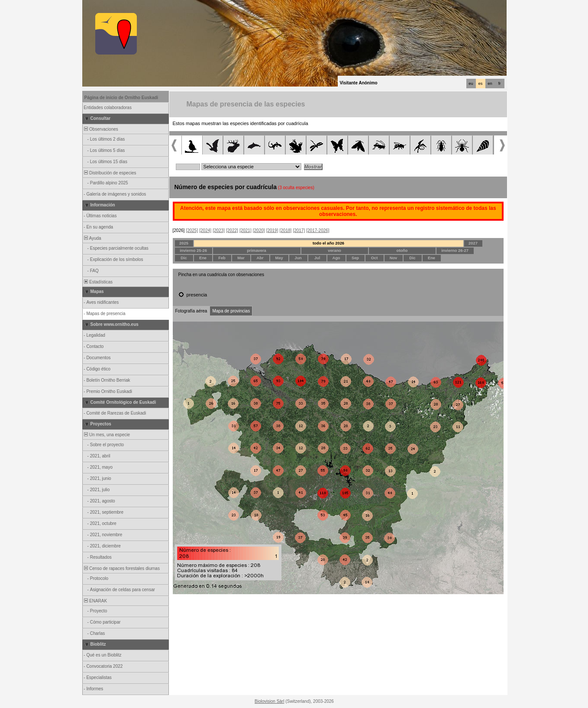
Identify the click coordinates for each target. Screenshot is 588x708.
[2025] (192, 230)
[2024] (205, 230)
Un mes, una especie (107, 435)
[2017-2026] (318, 230)
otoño (402, 251)
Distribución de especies (110, 173)
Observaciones (101, 129)
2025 (184, 243)
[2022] (232, 230)
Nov (394, 258)
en (490, 84)
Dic (184, 258)
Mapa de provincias (231, 311)
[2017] (299, 230)
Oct (375, 258)
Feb (222, 258)
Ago (336, 258)
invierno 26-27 (455, 251)
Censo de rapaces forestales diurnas (121, 568)
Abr (260, 258)
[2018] (286, 230)
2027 (473, 243)
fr (500, 84)
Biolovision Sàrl (269, 701)
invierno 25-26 (193, 251)
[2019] (272, 230)
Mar (241, 258)
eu (471, 84)
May (279, 258)
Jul (317, 258)
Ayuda (92, 238)
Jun (298, 258)
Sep (355, 258)
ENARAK (95, 601)
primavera (257, 251)
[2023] (219, 230)
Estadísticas (98, 282)
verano (334, 251)
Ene (203, 258)
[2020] (259, 230)
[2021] (246, 230)
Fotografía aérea (191, 311)
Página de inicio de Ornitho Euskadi (121, 98)
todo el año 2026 (328, 243)
